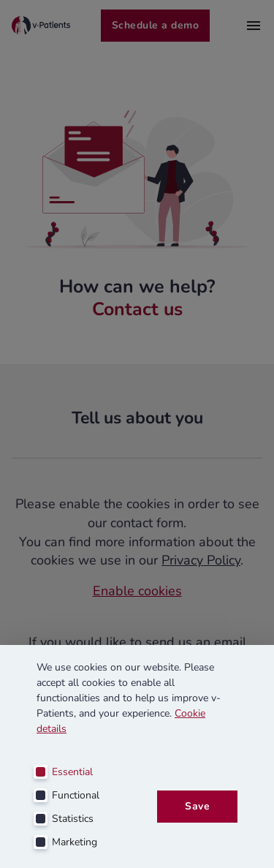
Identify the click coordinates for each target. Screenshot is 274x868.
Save (197, 807)
